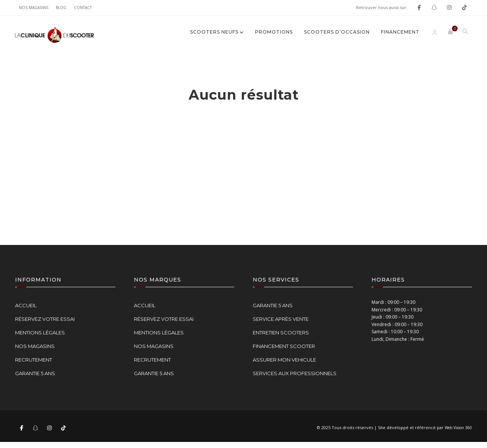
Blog (61, 8)
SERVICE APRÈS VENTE (281, 319)
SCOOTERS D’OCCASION (337, 32)
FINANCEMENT (400, 32)
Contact (83, 8)
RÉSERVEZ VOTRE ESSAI (45, 319)
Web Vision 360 (458, 428)
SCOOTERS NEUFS (214, 32)
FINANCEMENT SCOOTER (284, 346)
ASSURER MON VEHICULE (284, 360)
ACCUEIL (26, 305)
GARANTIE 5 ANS (35, 373)
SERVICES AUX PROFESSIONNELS (295, 373)
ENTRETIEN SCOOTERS (281, 333)
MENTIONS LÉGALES (40, 333)
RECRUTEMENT (34, 360)
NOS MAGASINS (34, 8)
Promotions (274, 32)
